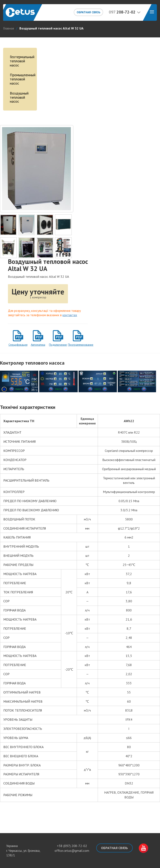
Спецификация (18, 345)
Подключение (58, 345)
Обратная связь (88, 12)
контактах (70, 315)
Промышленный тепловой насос (21, 79)
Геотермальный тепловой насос (21, 61)
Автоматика (38, 345)
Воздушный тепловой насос (19, 97)
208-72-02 (122, 12)
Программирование (78, 345)
